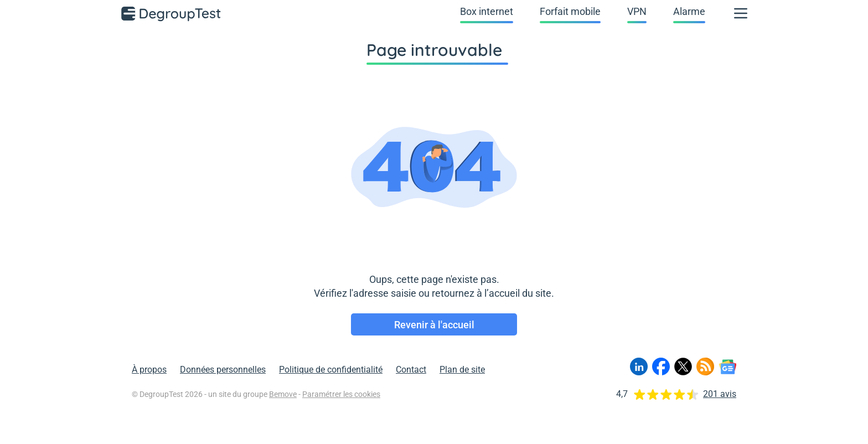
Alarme (689, 11)
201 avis (720, 394)
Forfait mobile (570, 11)
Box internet (487, 11)
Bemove (283, 394)
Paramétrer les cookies (341, 394)
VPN (637, 11)
